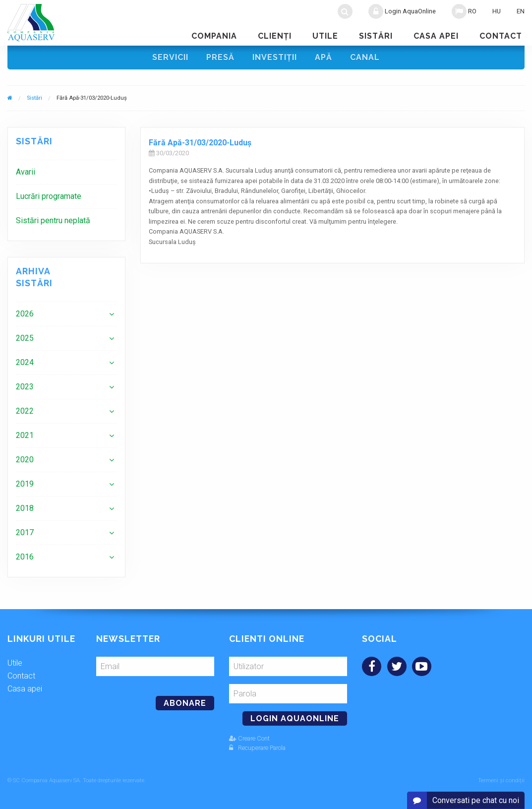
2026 (25, 314)
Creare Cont (249, 738)
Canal (365, 57)
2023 (25, 387)
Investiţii (275, 57)
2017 (25, 532)
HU (497, 11)
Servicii (170, 57)
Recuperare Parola (257, 748)
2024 (25, 362)
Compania (214, 36)
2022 (25, 411)
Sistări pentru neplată (53, 220)
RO (464, 11)
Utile (325, 36)
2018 (25, 508)
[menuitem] (66, 172)
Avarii (26, 172)
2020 (25, 460)
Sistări (376, 36)
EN (521, 11)
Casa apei (436, 36)
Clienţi (275, 36)
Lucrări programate (49, 196)
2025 (25, 338)
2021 (25, 435)
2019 (25, 484)
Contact (501, 36)
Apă (324, 57)
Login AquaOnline (402, 11)
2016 (25, 557)
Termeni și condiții (501, 780)
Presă (220, 57)
